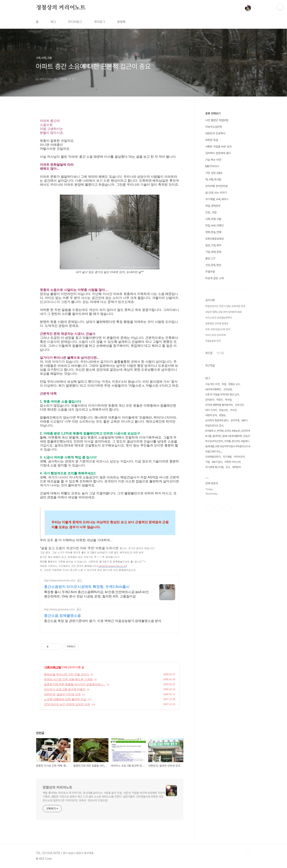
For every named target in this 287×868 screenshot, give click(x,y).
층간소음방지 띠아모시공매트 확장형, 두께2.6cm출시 (87, 587)
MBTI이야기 (212, 166)
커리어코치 (239, 457)
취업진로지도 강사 (214, 426)
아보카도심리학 (214, 127)
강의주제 (235, 420)
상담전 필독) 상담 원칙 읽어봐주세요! (224, 312)
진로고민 (239, 405)
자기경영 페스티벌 (214, 467)
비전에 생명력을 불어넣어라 (219, 405)
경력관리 (237, 467)
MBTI (245, 420)
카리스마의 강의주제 (215, 335)
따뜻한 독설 (212, 140)
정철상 (222, 415)
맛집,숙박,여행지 (214, 226)
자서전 (233, 410)
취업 (224, 384)
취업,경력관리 (213, 206)
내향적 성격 (211, 415)
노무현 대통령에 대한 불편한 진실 (65, 699)
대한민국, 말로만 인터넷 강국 (62, 694)
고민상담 (228, 389)
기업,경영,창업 (213, 252)
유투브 (227, 508)
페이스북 (209, 508)
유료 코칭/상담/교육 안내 (218, 329)
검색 (239, 8)
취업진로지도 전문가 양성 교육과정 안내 (225, 306)
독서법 (228, 400)
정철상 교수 (234, 384)
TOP (248, 855)
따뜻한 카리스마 (233, 462)
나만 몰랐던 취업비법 (217, 120)
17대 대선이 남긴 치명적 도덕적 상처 (67, 704)
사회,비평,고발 (53, 667)
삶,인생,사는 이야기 (216, 193)
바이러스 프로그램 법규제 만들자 (65, 689)
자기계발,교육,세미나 (217, 199)
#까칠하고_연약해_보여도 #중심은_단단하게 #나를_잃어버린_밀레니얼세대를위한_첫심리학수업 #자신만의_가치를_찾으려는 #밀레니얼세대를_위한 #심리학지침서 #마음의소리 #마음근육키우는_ (228, 441)
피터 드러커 (211, 410)
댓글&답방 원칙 (213, 341)
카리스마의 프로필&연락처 (219, 318)
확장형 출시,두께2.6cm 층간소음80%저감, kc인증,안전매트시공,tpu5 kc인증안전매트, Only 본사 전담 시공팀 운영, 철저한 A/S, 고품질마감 (96, 594)
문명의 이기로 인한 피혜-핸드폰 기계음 (68, 679)
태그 (53, 22)
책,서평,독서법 (213, 179)
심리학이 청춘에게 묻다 (218, 153)
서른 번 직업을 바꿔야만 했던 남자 (222, 395)
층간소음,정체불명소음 (62, 616)
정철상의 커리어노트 (61, 8)
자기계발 (227, 457)
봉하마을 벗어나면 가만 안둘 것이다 (67, 674)
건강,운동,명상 (213, 265)
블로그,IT (210, 258)
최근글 (209, 353)
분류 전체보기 (213, 113)
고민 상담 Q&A (214, 173)
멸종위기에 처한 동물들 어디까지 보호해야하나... (75, 684)
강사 (228, 467)
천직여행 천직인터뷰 (216, 186)
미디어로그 (75, 22)
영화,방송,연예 (213, 232)
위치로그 (100, 22)
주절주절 (210, 272)
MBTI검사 (217, 462)
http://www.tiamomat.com (60, 580)
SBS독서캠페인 (213, 389)
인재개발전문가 (213, 457)
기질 (207, 462)
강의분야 (210, 400)
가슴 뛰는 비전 (213, 160)
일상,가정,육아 (213, 245)
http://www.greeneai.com (59, 609)
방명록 (121, 22)
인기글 (220, 353)
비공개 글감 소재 (214, 278)
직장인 (220, 400)
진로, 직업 (211, 212)
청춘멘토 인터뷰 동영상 (217, 324)
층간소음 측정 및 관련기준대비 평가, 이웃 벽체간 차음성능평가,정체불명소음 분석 (103, 621)
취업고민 (223, 410)
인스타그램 (218, 508)
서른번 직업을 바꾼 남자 (218, 147)
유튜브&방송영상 (215, 239)
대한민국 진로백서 (215, 133)
